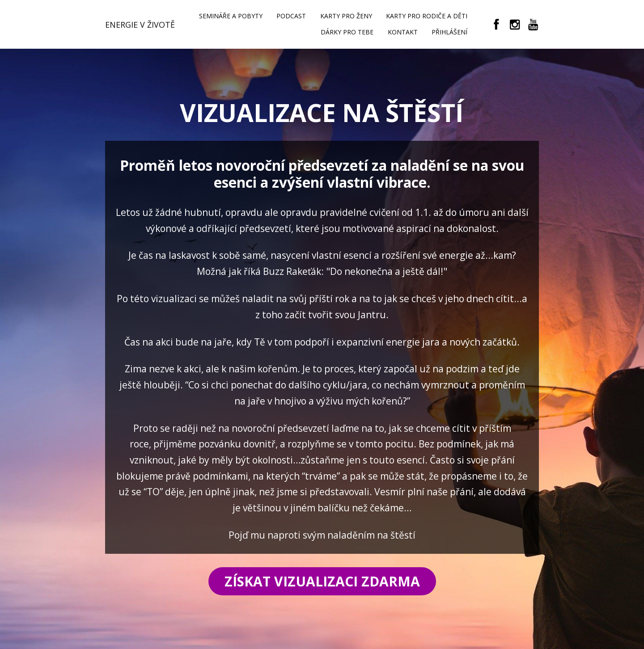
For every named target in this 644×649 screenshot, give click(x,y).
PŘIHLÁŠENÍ (449, 32)
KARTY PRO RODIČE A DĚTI (427, 16)
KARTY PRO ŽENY (346, 16)
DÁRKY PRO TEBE (347, 32)
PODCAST (291, 16)
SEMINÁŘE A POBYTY (231, 16)
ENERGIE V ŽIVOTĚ (140, 25)
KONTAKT (403, 32)
